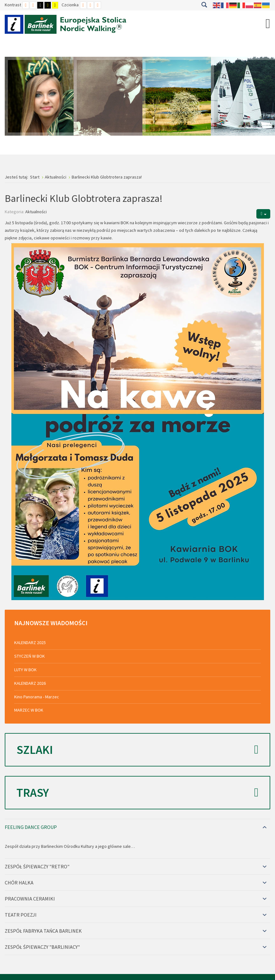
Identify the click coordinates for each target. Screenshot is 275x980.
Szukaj (204, 5)
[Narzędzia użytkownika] (263, 214)
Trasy (137, 793)
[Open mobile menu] (268, 23)
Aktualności (36, 212)
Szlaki (137, 750)
